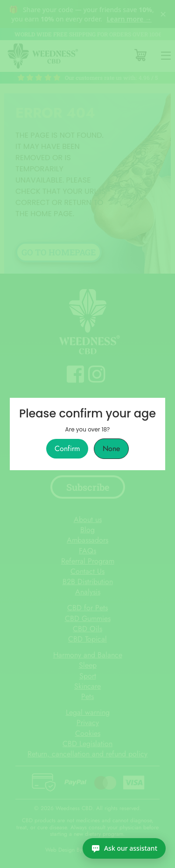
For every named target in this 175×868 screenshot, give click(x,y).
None (111, 449)
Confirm (67, 449)
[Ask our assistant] (124, 848)
